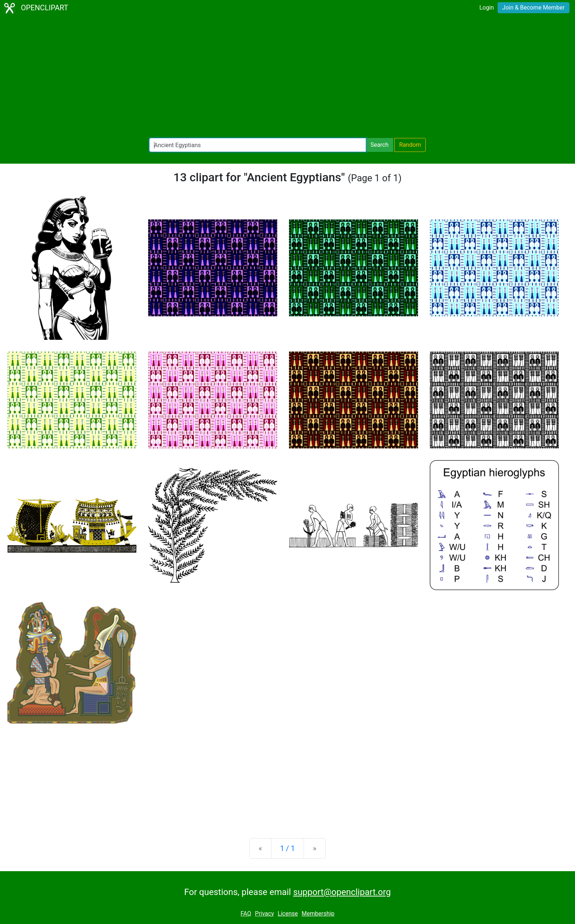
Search (379, 145)
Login (486, 8)
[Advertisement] (287, 77)
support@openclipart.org (342, 892)
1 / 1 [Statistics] (288, 848)
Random (410, 145)
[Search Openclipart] (258, 145)
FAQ (246, 914)
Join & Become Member (534, 8)
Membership (318, 914)
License (288, 914)
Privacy (264, 914)
